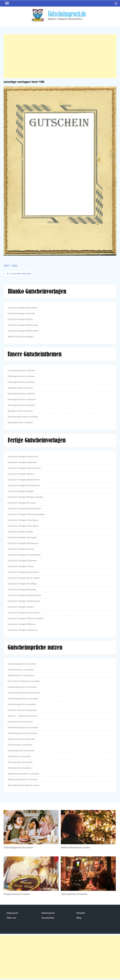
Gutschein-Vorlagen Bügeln (21, 491)
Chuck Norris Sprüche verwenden (24, 681)
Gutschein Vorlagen (21, 274)
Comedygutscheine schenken (22, 370)
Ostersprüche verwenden (20, 745)
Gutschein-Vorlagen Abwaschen (23, 456)
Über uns (11, 918)
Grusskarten (48, 918)
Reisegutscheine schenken (20, 411)
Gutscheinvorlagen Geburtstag (22, 308)
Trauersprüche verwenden (20, 762)
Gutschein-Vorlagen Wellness (22, 624)
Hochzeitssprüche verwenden (22, 704)
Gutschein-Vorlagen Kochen (21, 549)
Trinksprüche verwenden (19, 768)
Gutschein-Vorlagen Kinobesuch (23, 543)
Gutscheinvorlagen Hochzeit (21, 313)
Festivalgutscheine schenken (21, 382)
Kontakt (81, 913)
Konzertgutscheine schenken (21, 393)
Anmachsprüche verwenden (21, 670)
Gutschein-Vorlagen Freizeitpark (23, 520)
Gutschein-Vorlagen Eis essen (22, 503)
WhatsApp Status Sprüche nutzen (24, 785)
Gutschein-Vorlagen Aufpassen (22, 462)
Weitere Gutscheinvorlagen (21, 336)
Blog (79, 918)
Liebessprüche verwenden (20, 722)
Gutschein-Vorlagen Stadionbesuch (24, 595)
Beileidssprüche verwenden (21, 675)
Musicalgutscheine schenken (21, 405)
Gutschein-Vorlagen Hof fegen (22, 537)
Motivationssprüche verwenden (23, 727)
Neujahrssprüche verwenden (21, 739)
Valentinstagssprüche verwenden (23, 774)
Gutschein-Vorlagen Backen (21, 474)
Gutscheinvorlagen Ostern (20, 319)
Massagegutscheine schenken (22, 399)
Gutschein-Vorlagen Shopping (22, 589)
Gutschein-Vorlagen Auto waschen (24, 468)
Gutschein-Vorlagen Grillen (21, 532)
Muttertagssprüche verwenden (22, 733)
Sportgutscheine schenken (20, 422)
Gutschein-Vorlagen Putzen (21, 566)
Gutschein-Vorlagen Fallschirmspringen (26, 514)
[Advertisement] (60, 56)
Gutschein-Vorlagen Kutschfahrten (24, 555)
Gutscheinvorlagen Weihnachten (23, 331)
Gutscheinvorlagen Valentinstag (23, 325)
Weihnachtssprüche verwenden (23, 779)
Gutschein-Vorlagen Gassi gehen (23, 526)
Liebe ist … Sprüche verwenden (23, 716)
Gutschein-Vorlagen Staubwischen (24, 601)
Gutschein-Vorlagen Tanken (21, 607)
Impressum (12, 913)
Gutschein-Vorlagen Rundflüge (22, 584)
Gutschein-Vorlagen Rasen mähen (24, 578)
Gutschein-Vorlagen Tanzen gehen (24, 612)
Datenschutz (48, 913)
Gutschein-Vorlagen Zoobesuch (23, 630)
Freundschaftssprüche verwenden (24, 693)
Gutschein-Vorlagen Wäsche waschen (26, 618)
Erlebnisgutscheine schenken (21, 376)
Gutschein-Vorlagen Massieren (22, 560)
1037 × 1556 (10, 266)
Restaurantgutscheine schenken (23, 417)
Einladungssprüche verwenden (22, 687)
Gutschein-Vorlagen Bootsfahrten (24, 485)
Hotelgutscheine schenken (20, 388)
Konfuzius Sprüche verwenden (22, 710)
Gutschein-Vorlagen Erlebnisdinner (24, 508)
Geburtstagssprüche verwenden (23, 698)
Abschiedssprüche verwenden (22, 664)
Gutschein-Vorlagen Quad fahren (23, 572)
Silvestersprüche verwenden (21, 750)
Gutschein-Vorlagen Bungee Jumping (25, 497)
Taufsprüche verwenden (19, 756)
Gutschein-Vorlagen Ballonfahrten (24, 480)
